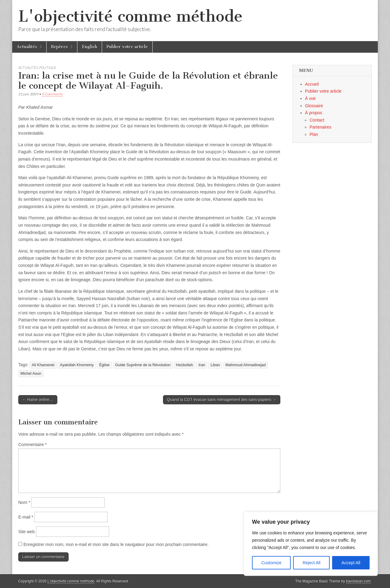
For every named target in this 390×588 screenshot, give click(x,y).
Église (104, 365)
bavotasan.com (358, 581)
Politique (48, 67)
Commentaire (32, 445)
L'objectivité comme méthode (130, 16)
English (90, 47)
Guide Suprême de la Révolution (143, 365)
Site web (27, 532)
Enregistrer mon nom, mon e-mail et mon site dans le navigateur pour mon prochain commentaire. (116, 544)
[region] (311, 544)
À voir (310, 98)
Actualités (27, 47)
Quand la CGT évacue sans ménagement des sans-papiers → (222, 400)
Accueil (312, 84)
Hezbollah (185, 365)
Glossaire (314, 106)
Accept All (351, 563)
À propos (314, 113)
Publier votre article (127, 47)
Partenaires (321, 127)
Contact (317, 120)
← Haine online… (38, 400)
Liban (215, 365)
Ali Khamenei (43, 365)
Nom (24, 502)
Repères (60, 47)
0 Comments (52, 94)
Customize (271, 563)
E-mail (26, 517)
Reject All (311, 563)
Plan (314, 134)
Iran (202, 365)
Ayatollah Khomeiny (77, 365)
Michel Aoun (31, 374)
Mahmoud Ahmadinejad (246, 365)
